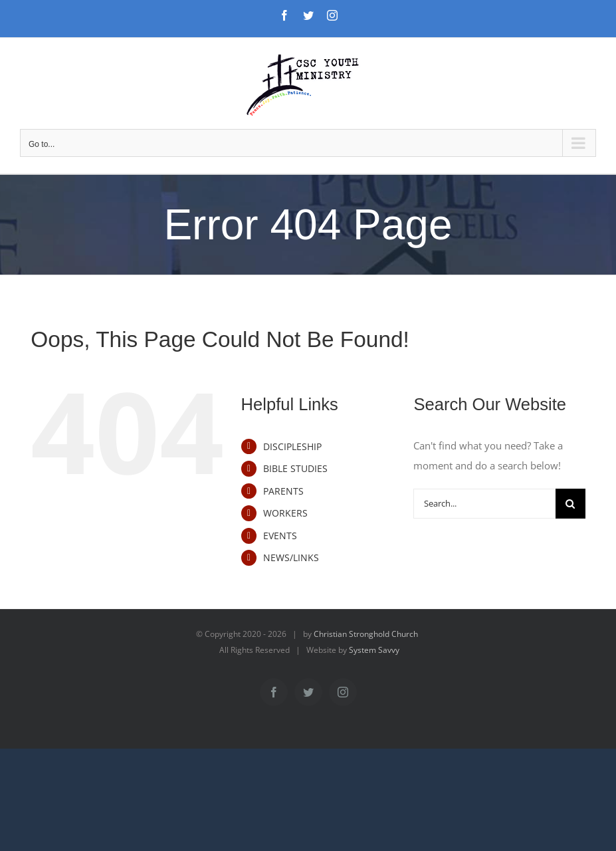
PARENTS (283, 491)
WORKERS (285, 513)
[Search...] (484, 504)
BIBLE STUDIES (295, 468)
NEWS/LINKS (291, 557)
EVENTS (280, 536)
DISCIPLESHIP (292, 446)
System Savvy (374, 650)
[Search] (570, 504)
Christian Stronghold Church (366, 634)
